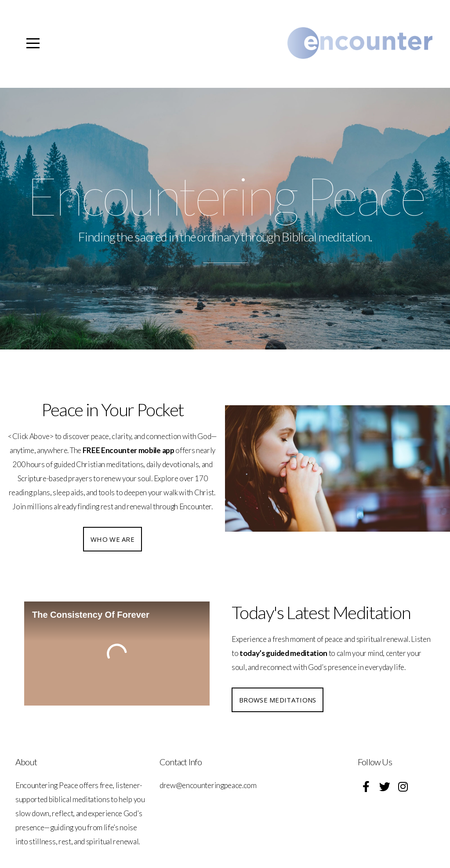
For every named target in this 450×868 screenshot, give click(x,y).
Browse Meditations (278, 700)
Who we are (112, 539)
